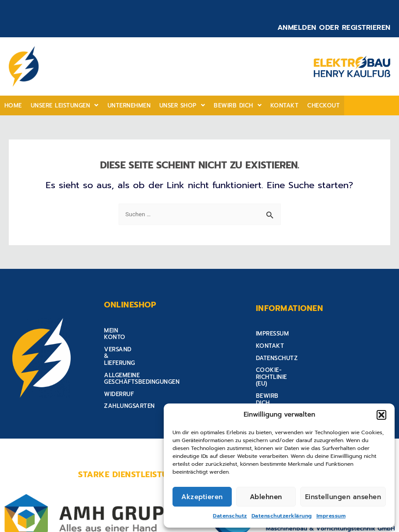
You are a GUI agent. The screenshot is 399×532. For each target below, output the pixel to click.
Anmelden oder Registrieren (334, 28)
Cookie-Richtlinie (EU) (291, 366)
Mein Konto (123, 330)
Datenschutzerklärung (282, 516)
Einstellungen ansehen (343, 497)
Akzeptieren (202, 497)
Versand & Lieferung (138, 342)
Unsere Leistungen (62, 105)
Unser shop (177, 105)
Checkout (313, 105)
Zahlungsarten (129, 379)
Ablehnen (266, 497)
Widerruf (119, 366)
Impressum (331, 516)
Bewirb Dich (230, 105)
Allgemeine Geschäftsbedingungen (161, 355)
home (12, 105)
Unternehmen (125, 105)
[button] (381, 415)
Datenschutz (230, 516)
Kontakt (275, 105)
